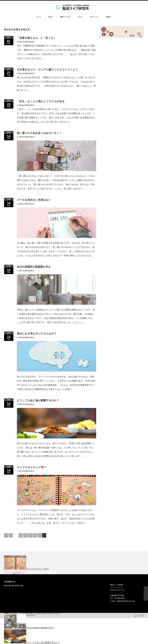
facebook (143, 616)
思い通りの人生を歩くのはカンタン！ (39, 133)
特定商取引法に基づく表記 (117, 590)
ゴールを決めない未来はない (34, 200)
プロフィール (94, 17)
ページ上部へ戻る (146, 594)
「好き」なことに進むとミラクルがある (41, 101)
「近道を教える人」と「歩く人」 (36, 38)
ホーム (39, 17)
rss (135, 616)
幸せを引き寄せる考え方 (27, 42)
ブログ (80, 17)
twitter (139, 616)
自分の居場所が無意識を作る (34, 267)
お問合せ (108, 17)
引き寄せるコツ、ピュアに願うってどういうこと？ (47, 70)
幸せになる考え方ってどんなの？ (37, 334)
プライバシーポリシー (117, 587)
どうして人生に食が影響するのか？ (38, 400)
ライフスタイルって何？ (32, 467)
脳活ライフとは (65, 17)
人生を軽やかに (10, 582)
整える (51, 17)
